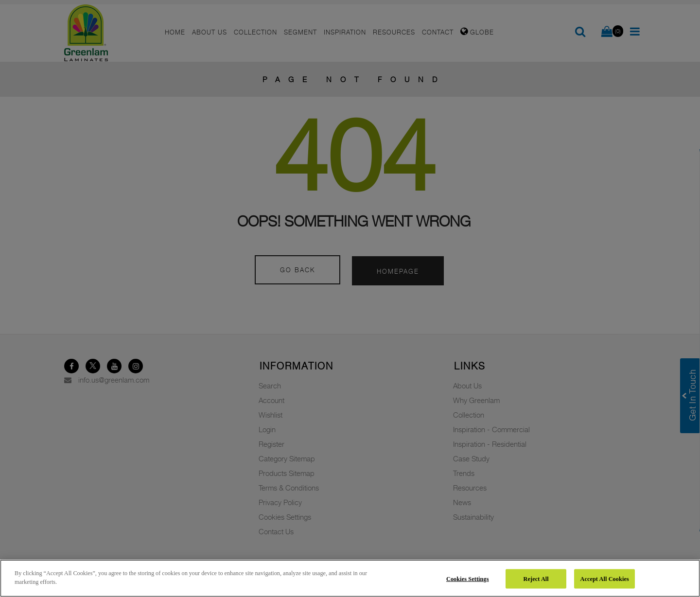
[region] (350, 578)
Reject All (536, 579)
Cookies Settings (468, 579)
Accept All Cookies (604, 579)
